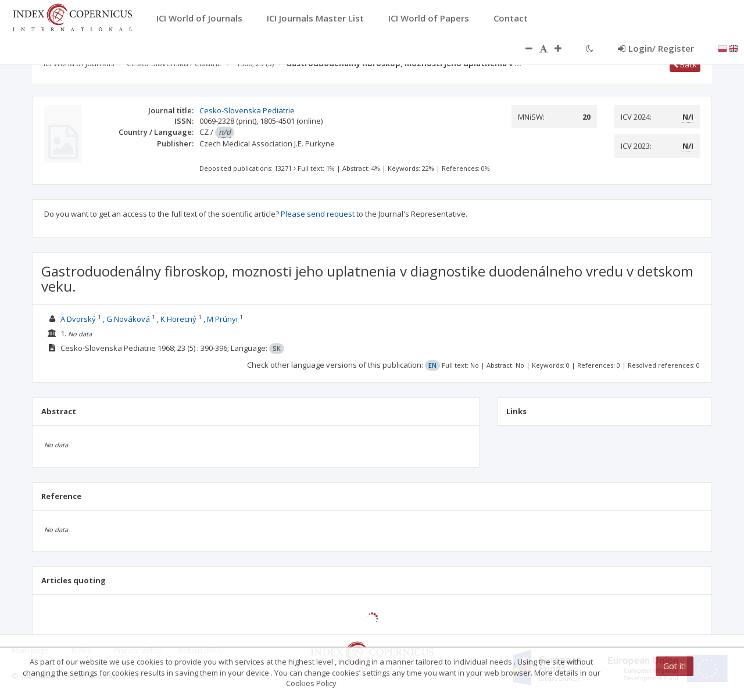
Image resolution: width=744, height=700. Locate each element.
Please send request (318, 214)
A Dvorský (78, 319)
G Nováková (128, 319)
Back (685, 64)
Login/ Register (656, 48)
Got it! (675, 666)
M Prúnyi (222, 319)
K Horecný (178, 319)
